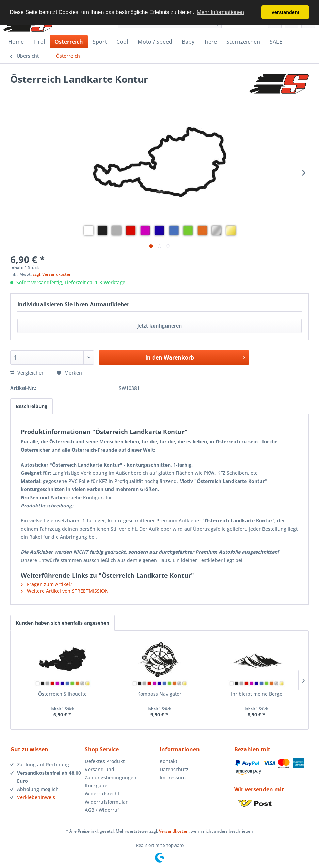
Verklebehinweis (36, 797)
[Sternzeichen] (243, 42)
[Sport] (100, 42)
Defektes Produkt (105, 761)
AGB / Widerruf (102, 810)
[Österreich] (69, 42)
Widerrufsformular (106, 802)
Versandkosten (174, 831)
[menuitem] (16, 42)
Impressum (173, 778)
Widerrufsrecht (102, 794)
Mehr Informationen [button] (220, 12)
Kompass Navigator (159, 694)
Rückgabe (96, 785)
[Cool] (122, 42)
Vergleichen (27, 373)
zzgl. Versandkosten (52, 274)
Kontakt (169, 761)
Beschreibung (31, 406)
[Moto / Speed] (155, 42)
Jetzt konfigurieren (159, 326)
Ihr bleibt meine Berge (257, 694)
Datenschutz (174, 769)
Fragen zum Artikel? (46, 584)
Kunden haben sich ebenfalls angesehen (62, 623)
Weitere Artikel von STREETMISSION (65, 591)
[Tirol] (39, 42)
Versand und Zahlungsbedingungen (111, 773)
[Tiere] (210, 42)
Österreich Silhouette (62, 694)
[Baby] (188, 42)
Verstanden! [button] (285, 12)
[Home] (16, 42)
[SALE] (276, 42)
